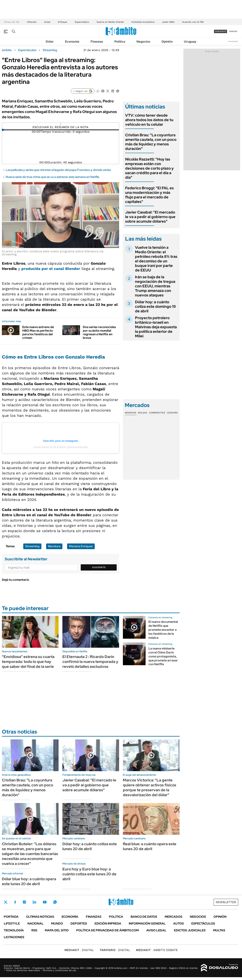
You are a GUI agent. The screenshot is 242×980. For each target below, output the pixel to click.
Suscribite (99, 567)
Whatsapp (55, 902)
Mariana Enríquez (81, 546)
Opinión (167, 42)
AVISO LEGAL (156, 930)
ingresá (233, 31)
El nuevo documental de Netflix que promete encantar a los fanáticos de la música (163, 630)
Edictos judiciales (190, 930)
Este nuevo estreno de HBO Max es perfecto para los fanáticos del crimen (38, 333)
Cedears (172, 413)
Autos (178, 923)
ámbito (7, 50)
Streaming (50, 50)
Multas (219, 930)
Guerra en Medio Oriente (110, 22)
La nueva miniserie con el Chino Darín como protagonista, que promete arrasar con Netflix (163, 656)
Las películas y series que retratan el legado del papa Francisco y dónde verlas (58, 170)
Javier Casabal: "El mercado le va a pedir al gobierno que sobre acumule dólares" (150, 217)
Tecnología (14, 930)
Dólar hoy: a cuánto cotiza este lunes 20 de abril (90, 846)
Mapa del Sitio (57, 930)
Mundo (57, 923)
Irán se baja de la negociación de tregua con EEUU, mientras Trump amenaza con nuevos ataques (155, 286)
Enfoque (62, 22)
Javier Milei (168, 22)
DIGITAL (79, 950)
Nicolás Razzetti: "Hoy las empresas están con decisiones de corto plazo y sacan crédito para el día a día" (149, 168)
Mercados (173, 917)
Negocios (143, 42)
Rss (34, 930)
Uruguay (190, 42)
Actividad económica (143, 22)
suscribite (221, 31)
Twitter (6, 902)
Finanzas (97, 42)
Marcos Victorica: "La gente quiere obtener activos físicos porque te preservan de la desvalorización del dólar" (150, 787)
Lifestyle (12, 923)
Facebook (15, 902)
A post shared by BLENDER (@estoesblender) (60, 447)
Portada (11, 917)
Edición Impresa (108, 923)
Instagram (24, 902)
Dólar (50, 42)
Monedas (131, 413)
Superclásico (82, 22)
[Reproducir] (61, 124)
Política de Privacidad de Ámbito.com (107, 930)
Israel (47, 22)
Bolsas (143, 413)
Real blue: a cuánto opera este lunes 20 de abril (150, 846)
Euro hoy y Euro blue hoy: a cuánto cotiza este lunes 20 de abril (89, 874)
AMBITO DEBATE (157, 950)
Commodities (157, 413)
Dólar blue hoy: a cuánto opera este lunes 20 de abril (29, 881)
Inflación (32, 22)
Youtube (45, 902)
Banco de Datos (144, 917)
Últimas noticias (40, 917)
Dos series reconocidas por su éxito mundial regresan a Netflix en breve (99, 333)
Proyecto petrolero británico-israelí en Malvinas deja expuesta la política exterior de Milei (156, 327)
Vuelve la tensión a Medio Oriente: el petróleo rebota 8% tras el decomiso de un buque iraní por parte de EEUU (156, 259)
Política (120, 42)
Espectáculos (27, 50)
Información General (147, 923)
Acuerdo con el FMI (193, 22)
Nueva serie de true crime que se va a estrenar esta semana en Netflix (52, 177)
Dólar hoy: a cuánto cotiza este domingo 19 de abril (155, 306)
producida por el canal (51, 269)
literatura (54, 546)
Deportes (79, 923)
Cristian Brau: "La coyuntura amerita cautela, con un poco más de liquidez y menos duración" (151, 142)
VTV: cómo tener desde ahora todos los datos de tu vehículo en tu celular (149, 120)
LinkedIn (34, 902)
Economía (72, 42)
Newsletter (233, 41)
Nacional (35, 923)
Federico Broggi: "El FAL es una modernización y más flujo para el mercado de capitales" (149, 195)
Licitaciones (14, 937)
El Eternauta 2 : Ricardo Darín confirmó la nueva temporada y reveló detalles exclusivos (90, 662)
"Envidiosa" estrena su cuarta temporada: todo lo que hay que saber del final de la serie (28, 662)
